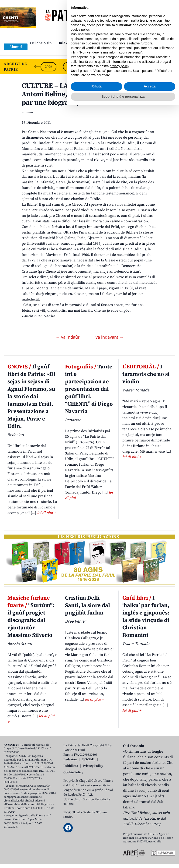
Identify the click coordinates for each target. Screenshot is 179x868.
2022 (138, 67)
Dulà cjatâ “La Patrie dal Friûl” (83, 43)
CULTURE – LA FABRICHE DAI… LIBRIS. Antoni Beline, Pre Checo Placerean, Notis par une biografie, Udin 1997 (88, 94)
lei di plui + (46, 513)
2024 (93, 67)
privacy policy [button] (119, 829)
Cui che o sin (41, 43)
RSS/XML (88, 759)
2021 (160, 67)
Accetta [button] (150, 849)
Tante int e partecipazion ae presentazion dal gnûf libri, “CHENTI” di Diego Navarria (89, 389)
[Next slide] (172, 67)
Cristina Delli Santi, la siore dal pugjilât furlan (88, 605)
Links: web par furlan (88, 50)
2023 (116, 67)
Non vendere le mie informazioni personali (111, 815)
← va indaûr (68, 337)
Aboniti (16, 47)
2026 (48, 67)
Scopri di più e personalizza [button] (123, 859)
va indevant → (110, 337)
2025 (71, 67)
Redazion (70, 759)
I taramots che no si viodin (146, 374)
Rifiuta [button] (96, 849)
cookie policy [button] (80, 792)
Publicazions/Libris (131, 43)
